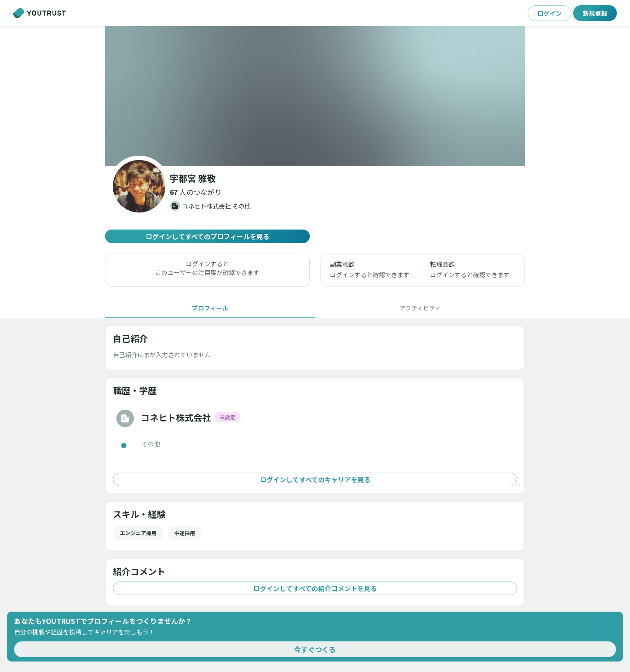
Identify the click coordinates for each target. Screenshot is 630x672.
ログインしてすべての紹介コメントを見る (315, 588)
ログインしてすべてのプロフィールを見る (207, 236)
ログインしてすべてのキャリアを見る (315, 479)
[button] (196, 192)
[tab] (210, 308)
